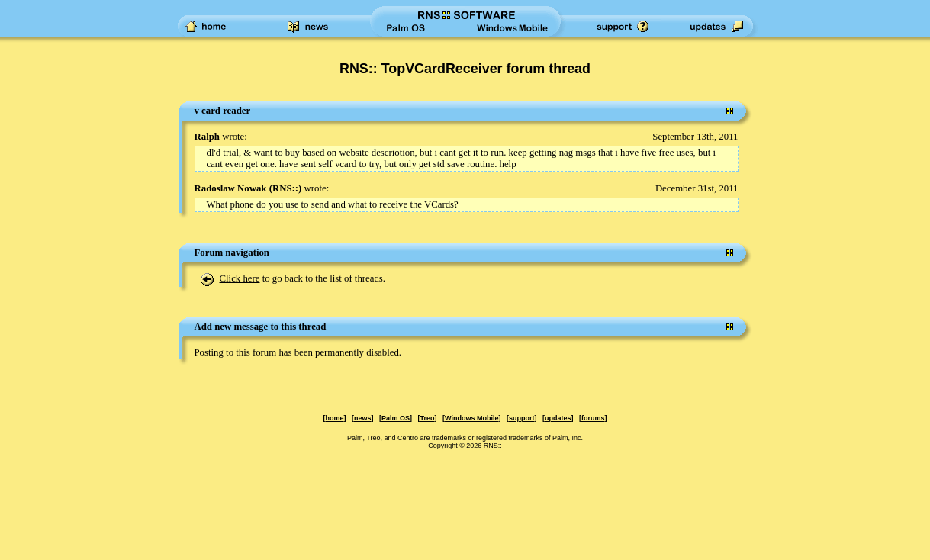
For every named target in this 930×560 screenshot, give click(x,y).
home (334, 418)
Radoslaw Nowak (231, 188)
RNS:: (285, 188)
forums (593, 418)
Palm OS (396, 418)
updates (558, 418)
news (363, 418)
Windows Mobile (471, 418)
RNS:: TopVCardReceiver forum (442, 69)
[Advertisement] (69, 331)
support (522, 418)
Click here (240, 278)
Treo (428, 418)
